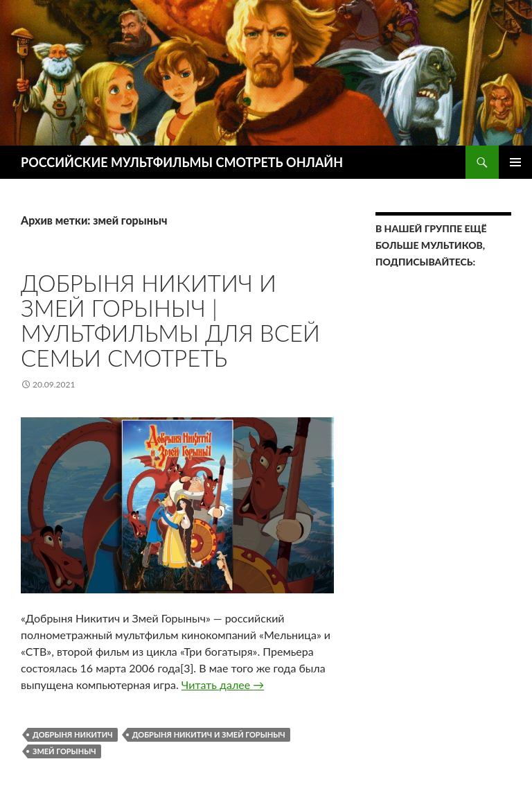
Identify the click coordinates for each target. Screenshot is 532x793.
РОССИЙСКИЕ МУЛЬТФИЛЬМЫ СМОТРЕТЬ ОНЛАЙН (182, 162)
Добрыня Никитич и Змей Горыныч (209, 734)
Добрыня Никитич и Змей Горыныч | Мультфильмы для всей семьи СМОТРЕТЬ (170, 320)
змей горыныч (64, 751)
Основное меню (515, 162)
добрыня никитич (73, 734)
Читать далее (223, 685)
